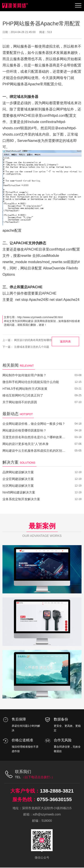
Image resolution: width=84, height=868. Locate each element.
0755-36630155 (54, 800)
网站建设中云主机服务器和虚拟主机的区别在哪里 (35, 451)
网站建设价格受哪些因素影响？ (24, 430)
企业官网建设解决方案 (18, 479)
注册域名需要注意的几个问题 (32, 347)
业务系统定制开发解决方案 (21, 499)
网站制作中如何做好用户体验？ (24, 375)
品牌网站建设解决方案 (18, 472)
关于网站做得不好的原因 (20, 402)
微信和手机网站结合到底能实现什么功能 (31, 382)
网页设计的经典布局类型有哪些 (33, 340)
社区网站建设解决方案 (18, 486)
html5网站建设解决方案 (19, 492)
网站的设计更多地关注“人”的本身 (25, 444)
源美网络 (40, 321)
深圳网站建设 (25, 321)
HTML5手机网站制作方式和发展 (25, 389)
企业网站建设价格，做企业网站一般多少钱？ (34, 424)
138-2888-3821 (57, 791)
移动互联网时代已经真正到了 (23, 395)
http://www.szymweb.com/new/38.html (40, 317)
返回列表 (65, 341)
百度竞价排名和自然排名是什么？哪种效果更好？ (35, 437)
